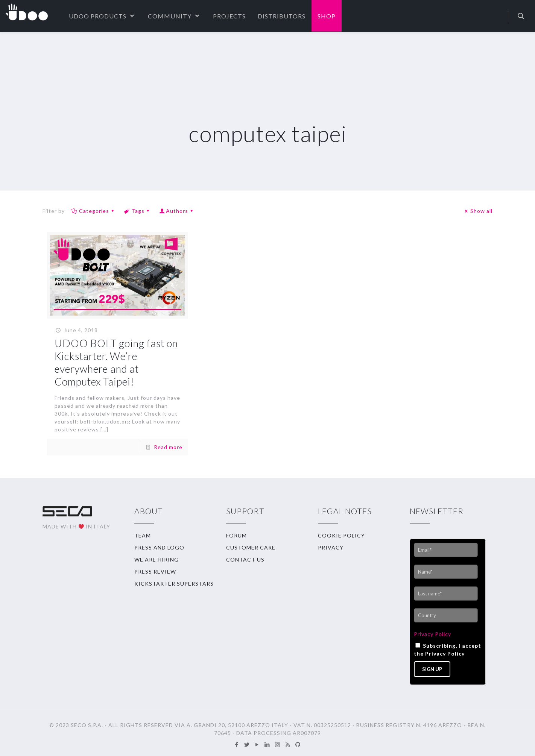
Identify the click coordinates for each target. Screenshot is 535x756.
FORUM (236, 535)
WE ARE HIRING (157, 559)
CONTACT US (245, 559)
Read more (168, 447)
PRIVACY (331, 547)
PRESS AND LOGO (159, 547)
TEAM (143, 535)
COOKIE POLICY (341, 535)
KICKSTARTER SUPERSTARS (174, 584)
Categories (93, 211)
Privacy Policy (432, 634)
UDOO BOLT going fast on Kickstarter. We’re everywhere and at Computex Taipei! (116, 362)
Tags (137, 211)
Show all (478, 211)
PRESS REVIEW (155, 572)
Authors (177, 211)
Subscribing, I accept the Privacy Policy (448, 650)
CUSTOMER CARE (251, 547)
